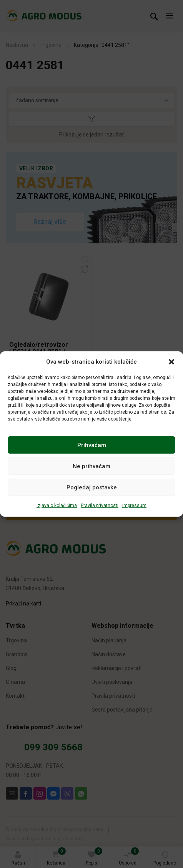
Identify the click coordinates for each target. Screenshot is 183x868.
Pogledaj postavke (92, 487)
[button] (171, 362)
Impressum (134, 506)
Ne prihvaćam (91, 466)
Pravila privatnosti (100, 506)
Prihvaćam (92, 445)
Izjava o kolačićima (57, 506)
